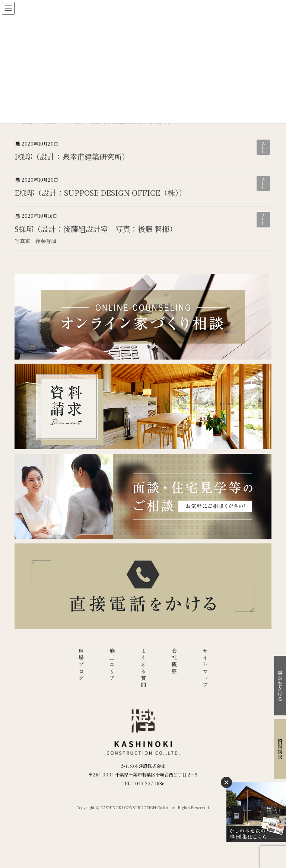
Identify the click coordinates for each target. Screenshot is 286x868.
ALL (263, 147)
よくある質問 (143, 668)
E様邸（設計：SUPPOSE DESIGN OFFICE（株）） (100, 193)
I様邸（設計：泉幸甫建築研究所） (72, 157)
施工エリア (112, 665)
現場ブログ (81, 665)
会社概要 (174, 662)
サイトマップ (205, 668)
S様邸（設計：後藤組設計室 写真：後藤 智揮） (96, 229)
